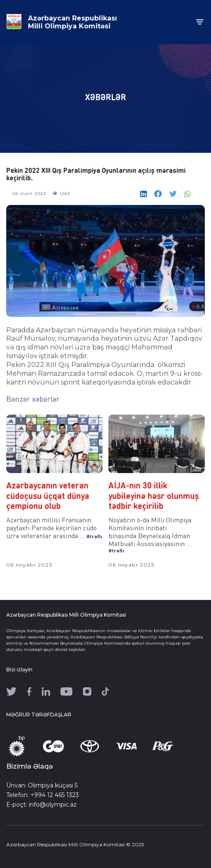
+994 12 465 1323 (55, 795)
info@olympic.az (53, 805)
